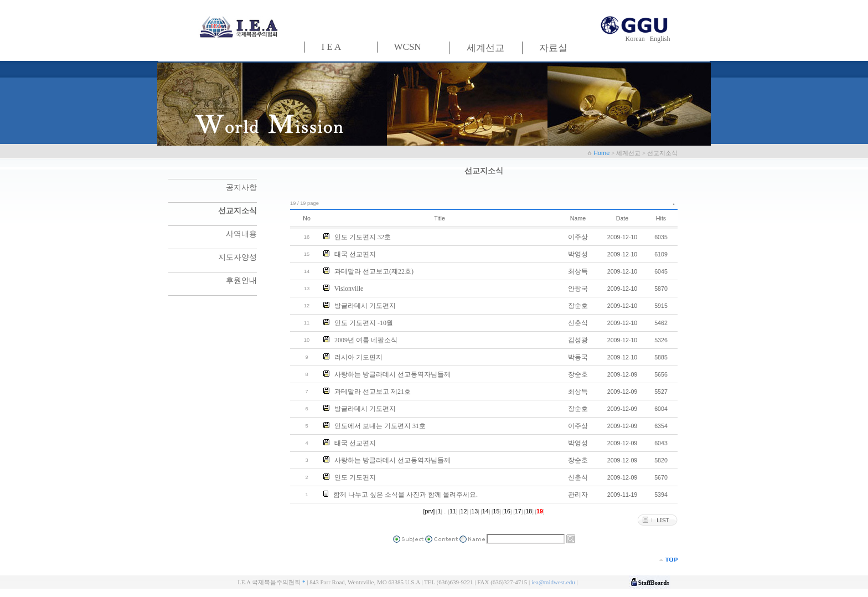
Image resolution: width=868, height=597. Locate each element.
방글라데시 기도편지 (365, 306)
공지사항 (241, 187)
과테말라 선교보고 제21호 (373, 392)
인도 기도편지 (355, 477)
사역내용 (241, 234)
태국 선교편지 (355, 254)
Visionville (349, 289)
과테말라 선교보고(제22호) (374, 271)
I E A (332, 47)
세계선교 (485, 48)
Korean (637, 39)
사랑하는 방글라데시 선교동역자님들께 (392, 374)
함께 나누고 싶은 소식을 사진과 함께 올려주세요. (405, 495)
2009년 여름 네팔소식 (366, 340)
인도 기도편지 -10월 (364, 323)
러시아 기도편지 (358, 357)
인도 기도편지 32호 (363, 237)
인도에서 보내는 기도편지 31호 (380, 426)
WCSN (408, 47)
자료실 (553, 48)
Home (602, 153)
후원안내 (241, 281)
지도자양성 (237, 257)
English (660, 39)
